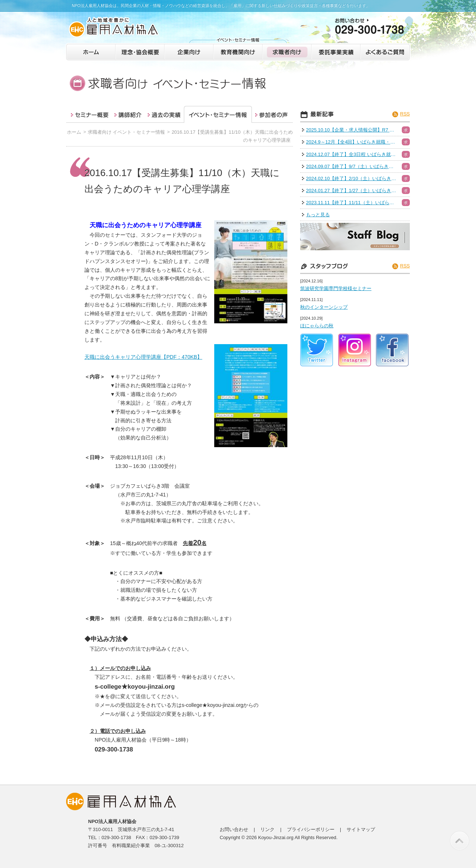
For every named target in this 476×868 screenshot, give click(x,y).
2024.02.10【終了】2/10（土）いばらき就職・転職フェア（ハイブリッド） (352, 178)
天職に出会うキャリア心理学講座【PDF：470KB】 (143, 357)
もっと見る (318, 215)
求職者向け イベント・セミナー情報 (126, 132)
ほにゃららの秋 (317, 326)
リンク (267, 829)
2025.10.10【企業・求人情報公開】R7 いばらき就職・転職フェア (352, 130)
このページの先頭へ (460, 841)
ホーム (74, 132)
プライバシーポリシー (311, 829)
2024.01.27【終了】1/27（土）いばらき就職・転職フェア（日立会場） (352, 191)
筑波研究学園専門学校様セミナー (336, 288)
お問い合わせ (234, 829)
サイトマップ (361, 829)
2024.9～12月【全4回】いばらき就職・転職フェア (352, 142)
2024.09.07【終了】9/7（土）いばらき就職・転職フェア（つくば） (352, 166)
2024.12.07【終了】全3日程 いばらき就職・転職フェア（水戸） (352, 154)
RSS (405, 114)
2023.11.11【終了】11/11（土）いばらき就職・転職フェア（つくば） (352, 203)
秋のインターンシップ (324, 307)
